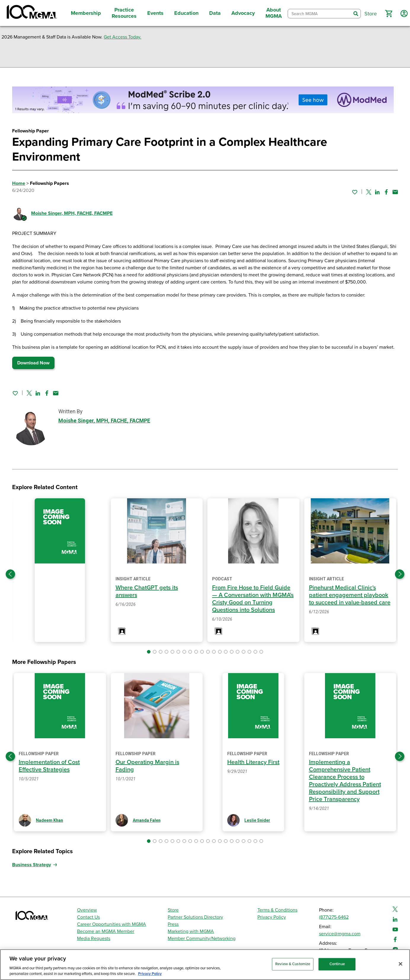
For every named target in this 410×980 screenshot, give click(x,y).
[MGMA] (31, 13)
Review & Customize (293, 964)
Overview (87, 910)
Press (173, 924)
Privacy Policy (272, 917)
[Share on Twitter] (369, 192)
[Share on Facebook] (386, 192)
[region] (205, 965)
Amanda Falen (147, 820)
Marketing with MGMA (191, 931)
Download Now (33, 363)
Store (173, 910)
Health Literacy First (253, 762)
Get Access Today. (122, 37)
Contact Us (88, 917)
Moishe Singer (72, 213)
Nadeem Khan (49, 820)
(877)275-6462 (334, 917)
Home (19, 183)
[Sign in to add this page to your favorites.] (355, 192)
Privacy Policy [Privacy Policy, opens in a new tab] (150, 974)
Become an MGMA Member (106, 931)
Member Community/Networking (202, 939)
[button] (389, 14)
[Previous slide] (10, 574)
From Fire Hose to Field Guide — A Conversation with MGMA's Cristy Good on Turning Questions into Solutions (253, 599)
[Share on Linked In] (377, 192)
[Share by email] (395, 192)
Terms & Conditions (277, 910)
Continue (337, 964)
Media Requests (94, 939)
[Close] (401, 964)
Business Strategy (32, 865)
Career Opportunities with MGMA (112, 924)
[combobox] (319, 14)
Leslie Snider (257, 820)
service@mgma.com (340, 934)
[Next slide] (400, 574)
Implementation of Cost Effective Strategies (49, 766)
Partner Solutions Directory (195, 917)
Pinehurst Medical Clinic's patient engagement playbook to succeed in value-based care (350, 595)
